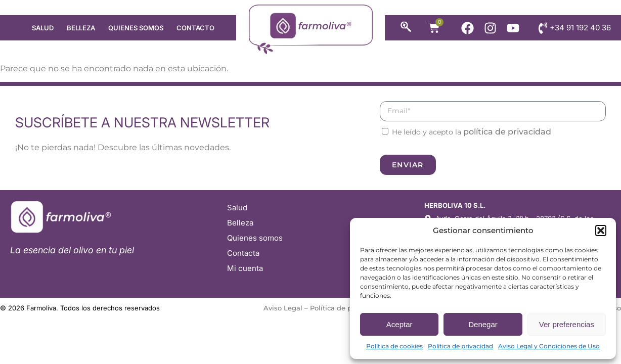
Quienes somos (136, 28)
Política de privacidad (460, 346)
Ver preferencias (567, 324)
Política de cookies (394, 346)
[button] (601, 231)
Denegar (483, 324)
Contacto (195, 28)
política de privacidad (507, 132)
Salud (43, 28)
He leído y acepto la (472, 132)
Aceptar (400, 324)
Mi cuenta (245, 268)
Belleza (81, 28)
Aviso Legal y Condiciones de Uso (549, 346)
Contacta (243, 253)
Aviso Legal (283, 308)
